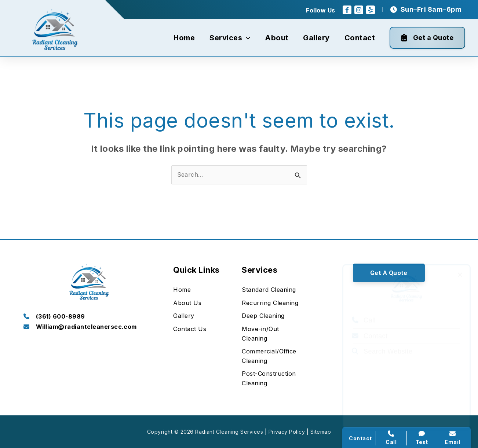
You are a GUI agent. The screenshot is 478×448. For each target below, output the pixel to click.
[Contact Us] (190, 329)
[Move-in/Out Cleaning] (273, 334)
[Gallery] (184, 316)
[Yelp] (371, 10)
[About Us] (187, 303)
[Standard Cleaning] (269, 290)
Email (453, 438)
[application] (246, 38)
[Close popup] (460, 264)
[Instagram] (359, 10)
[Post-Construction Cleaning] (273, 379)
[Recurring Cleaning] (270, 303)
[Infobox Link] (89, 317)
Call (364, 310)
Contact (370, 326)
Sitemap (321, 432)
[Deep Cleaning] (263, 316)
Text (422, 438)
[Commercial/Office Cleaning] (273, 356)
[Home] (182, 290)
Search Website (382, 341)
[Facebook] (347, 10)
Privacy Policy (287, 432)
